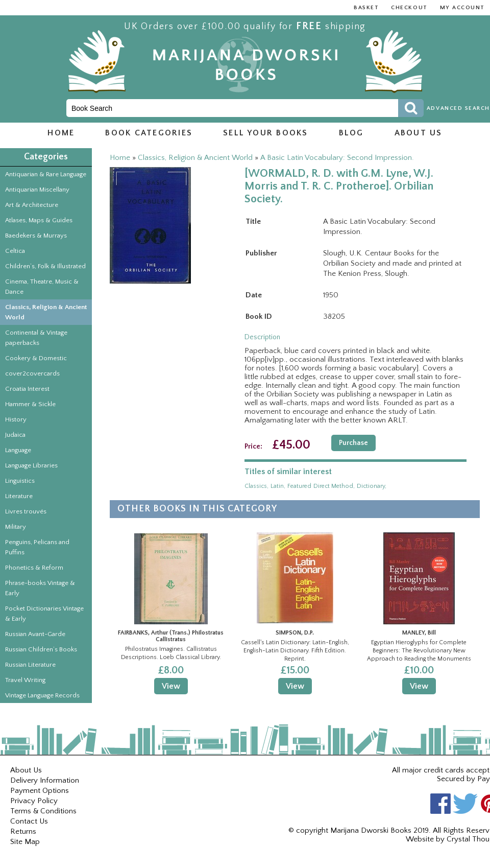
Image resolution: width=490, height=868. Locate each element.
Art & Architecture (32, 205)
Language (18, 450)
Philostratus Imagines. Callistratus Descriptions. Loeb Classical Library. (171, 653)
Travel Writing (25, 680)
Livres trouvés (26, 511)
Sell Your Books (266, 133)
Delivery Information (45, 780)
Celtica (15, 251)
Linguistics (20, 481)
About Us (26, 770)
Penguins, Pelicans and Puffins (37, 547)
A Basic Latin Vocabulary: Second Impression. (337, 158)
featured (299, 486)
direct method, (334, 486)
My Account (462, 8)
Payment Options (40, 791)
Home (61, 133)
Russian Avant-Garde (35, 634)
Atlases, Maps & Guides (39, 220)
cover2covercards (32, 373)
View (171, 686)
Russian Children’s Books (41, 649)
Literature (19, 496)
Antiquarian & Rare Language (46, 174)
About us (419, 133)
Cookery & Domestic (36, 358)
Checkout (409, 8)
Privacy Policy (34, 801)
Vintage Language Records (42, 695)
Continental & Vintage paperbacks (36, 338)
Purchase (353, 443)
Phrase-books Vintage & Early (40, 588)
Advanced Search (458, 108)
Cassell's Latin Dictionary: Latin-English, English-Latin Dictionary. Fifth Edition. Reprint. (295, 650)
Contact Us (29, 821)
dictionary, (372, 486)
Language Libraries (31, 465)
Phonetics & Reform (34, 568)
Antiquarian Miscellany (37, 190)
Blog (351, 133)
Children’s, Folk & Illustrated (45, 266)
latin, (278, 486)
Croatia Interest (27, 389)
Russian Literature (30, 665)
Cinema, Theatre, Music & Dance (42, 287)
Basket (366, 8)
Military (16, 527)
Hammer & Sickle (30, 404)
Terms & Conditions (43, 811)
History (16, 419)
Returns (23, 831)
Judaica (15, 435)
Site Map (25, 842)
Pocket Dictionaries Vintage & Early (44, 614)
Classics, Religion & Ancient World (46, 312)
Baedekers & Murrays (36, 236)
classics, (256, 486)
